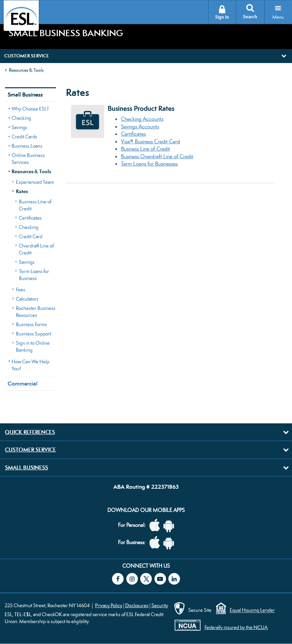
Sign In (222, 17)
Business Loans (27, 146)
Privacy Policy (109, 605)
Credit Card (31, 236)
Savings (19, 127)
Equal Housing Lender (252, 610)
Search (250, 17)
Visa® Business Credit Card (150, 142)
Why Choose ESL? (30, 109)
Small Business (25, 95)
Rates (22, 191)
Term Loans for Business (34, 275)
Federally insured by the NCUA (236, 627)
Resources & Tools (26, 70)
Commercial (23, 384)
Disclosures (137, 605)
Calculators (27, 299)
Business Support (33, 334)
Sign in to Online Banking (33, 346)
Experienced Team (35, 182)
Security (160, 605)
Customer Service (30, 450)
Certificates (30, 218)
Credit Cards (24, 137)
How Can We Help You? (30, 365)
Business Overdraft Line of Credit (157, 156)
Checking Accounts (142, 119)
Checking (21, 118)
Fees (21, 289)
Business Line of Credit (35, 205)
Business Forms (31, 324)
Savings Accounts (140, 127)
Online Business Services (28, 159)
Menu (278, 17)
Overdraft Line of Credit (36, 249)
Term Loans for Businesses (149, 164)
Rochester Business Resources (36, 312)
